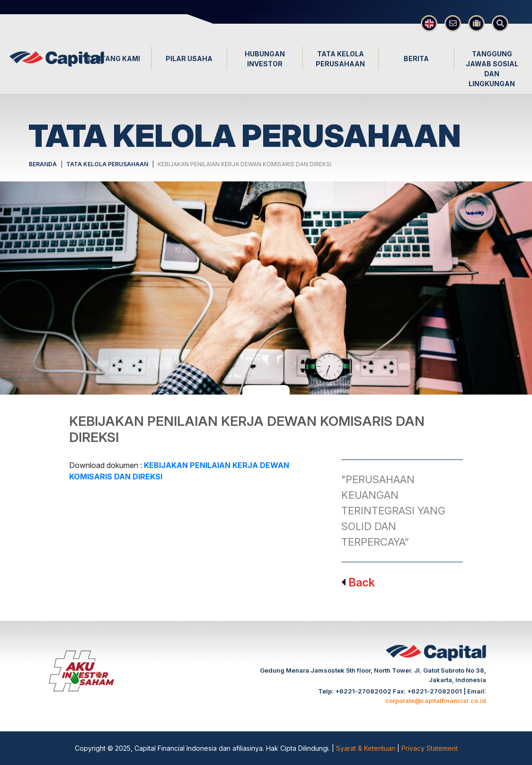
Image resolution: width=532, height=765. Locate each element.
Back (362, 582)
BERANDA (43, 164)
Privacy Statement (430, 748)
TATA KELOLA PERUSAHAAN (107, 164)
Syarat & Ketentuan (367, 748)
